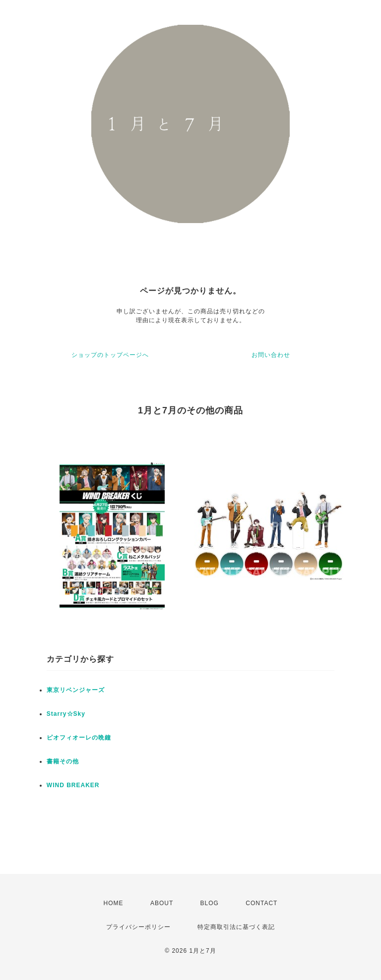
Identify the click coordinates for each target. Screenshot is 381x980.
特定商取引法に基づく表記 (236, 927)
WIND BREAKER (73, 785)
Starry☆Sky (66, 714)
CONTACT (261, 903)
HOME (114, 903)
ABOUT (162, 903)
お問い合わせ (271, 355)
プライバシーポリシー (138, 927)
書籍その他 (63, 761)
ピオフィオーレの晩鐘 (79, 738)
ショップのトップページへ (110, 355)
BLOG (210, 903)
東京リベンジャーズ (76, 690)
